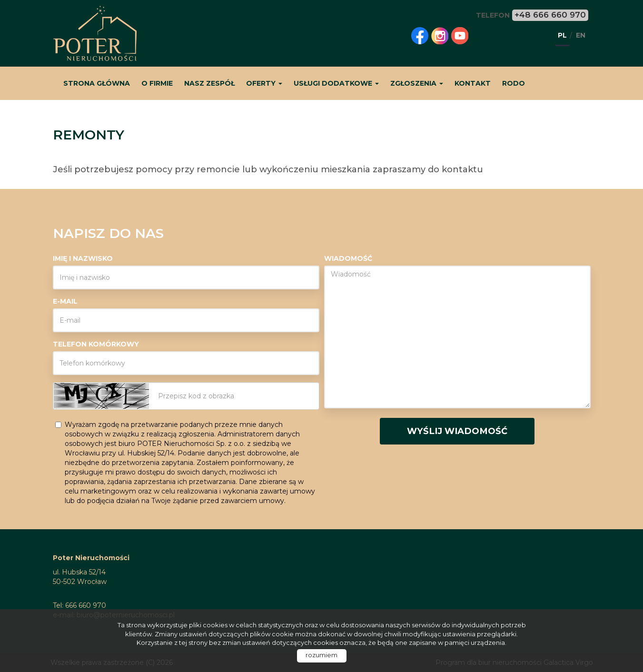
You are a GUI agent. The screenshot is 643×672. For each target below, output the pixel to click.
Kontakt (473, 83)
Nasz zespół (209, 83)
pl (562, 35)
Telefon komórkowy (96, 344)
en (581, 35)
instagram (440, 36)
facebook (420, 36)
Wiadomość (348, 258)
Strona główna (97, 83)
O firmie (157, 83)
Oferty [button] (264, 83)
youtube (460, 36)
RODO (514, 83)
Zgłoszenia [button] (417, 83)
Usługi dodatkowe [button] (336, 83)
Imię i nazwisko (83, 258)
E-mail (65, 301)
